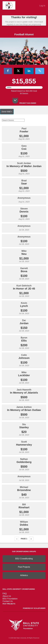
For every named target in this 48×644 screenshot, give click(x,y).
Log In (42, 6)
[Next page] (31, 539)
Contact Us (8, 601)
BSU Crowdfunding (24, 559)
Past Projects (24, 567)
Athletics (24, 575)
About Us (7, 596)
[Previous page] (17, 539)
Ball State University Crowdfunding (19, 589)
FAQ (5, 594)
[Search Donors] (13, 120)
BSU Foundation (10, 599)
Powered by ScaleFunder (34, 608)
